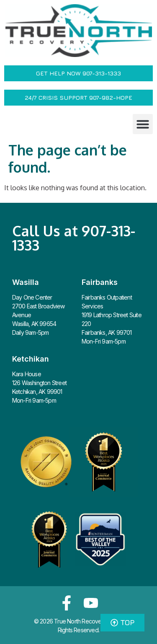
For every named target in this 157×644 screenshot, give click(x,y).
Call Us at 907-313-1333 (74, 238)
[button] (143, 124)
